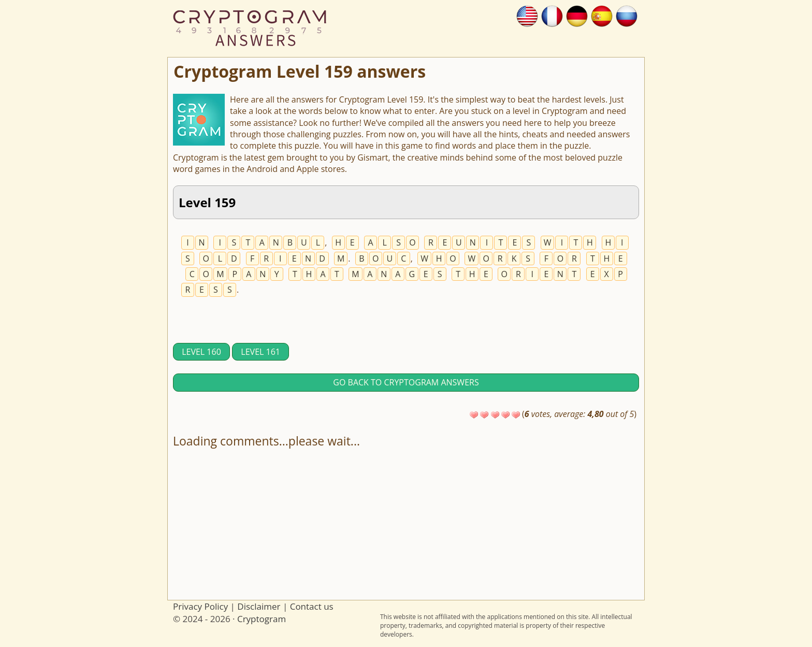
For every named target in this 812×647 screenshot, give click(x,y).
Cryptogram (262, 619)
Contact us (312, 606)
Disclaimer (259, 606)
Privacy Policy (200, 606)
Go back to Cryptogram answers (406, 382)
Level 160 (201, 352)
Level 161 (260, 352)
